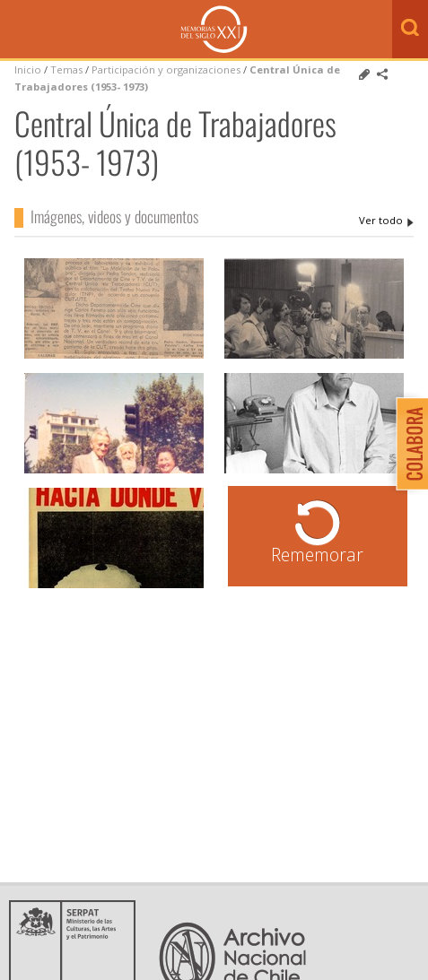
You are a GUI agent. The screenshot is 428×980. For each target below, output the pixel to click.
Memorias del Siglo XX (214, 29)
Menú (18, 30)
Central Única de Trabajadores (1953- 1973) (386, 221)
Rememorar (317, 555)
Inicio (28, 69)
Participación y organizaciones (166, 69)
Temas (66, 69)
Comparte (382, 74)
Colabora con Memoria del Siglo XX (408, 443)
